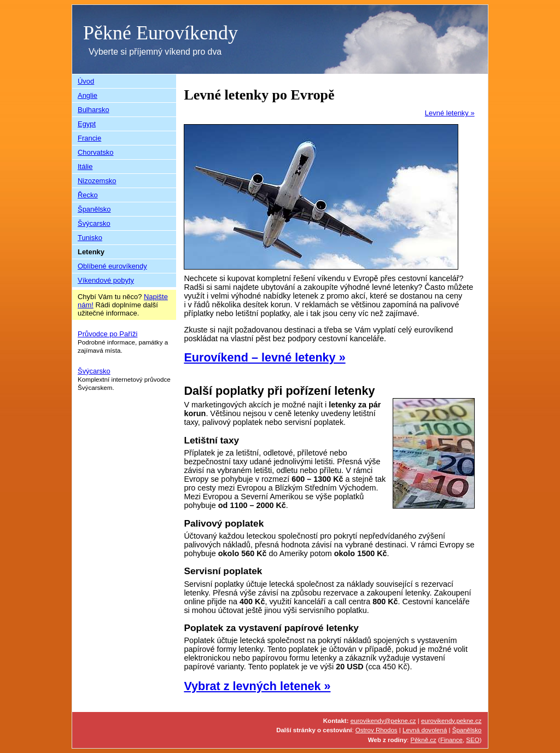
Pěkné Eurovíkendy (161, 33)
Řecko (88, 195)
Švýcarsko (94, 223)
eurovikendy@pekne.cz (383, 721)
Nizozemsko (97, 181)
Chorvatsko (96, 152)
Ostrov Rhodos (377, 730)
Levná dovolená (425, 730)
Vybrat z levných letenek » (257, 686)
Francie (89, 138)
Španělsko (94, 209)
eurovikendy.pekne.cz (451, 721)
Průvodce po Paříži (107, 334)
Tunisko (90, 238)
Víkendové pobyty (106, 280)
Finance (451, 740)
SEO (472, 740)
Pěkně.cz (424, 740)
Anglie (87, 95)
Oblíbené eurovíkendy (112, 266)
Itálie (85, 167)
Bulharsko (94, 110)
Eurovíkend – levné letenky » (264, 357)
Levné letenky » (450, 113)
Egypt (87, 124)
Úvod (86, 81)
